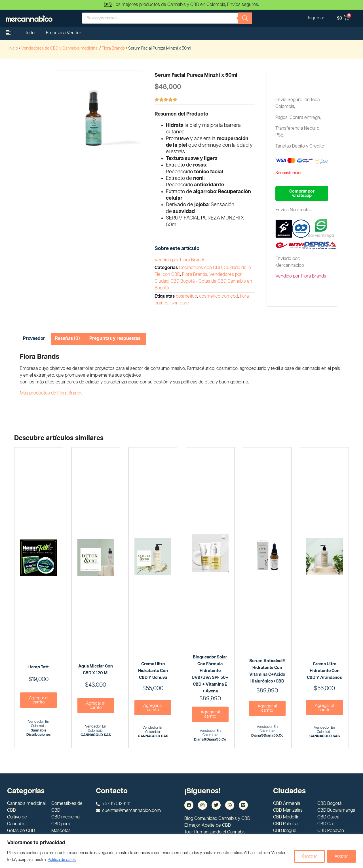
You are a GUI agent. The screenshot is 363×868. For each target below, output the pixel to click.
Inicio (13, 48)
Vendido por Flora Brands (180, 260)
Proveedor (34, 339)
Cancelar (308, 856)
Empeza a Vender (64, 33)
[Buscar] (245, 18)
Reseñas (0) (67, 339)
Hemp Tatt (39, 667)
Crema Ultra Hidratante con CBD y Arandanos (324, 671)
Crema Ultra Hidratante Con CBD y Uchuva (153, 671)
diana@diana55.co (210, 740)
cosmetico (186, 296)
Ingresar (316, 18)
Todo (30, 33)
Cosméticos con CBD (200, 268)
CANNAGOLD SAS (96, 735)
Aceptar (341, 856)
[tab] (34, 339)
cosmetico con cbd (219, 296)
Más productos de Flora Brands (51, 393)
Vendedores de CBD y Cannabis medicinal (60, 48)
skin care (180, 303)
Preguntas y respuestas (115, 339)
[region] (181, 851)
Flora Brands (113, 48)
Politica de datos (62, 860)
